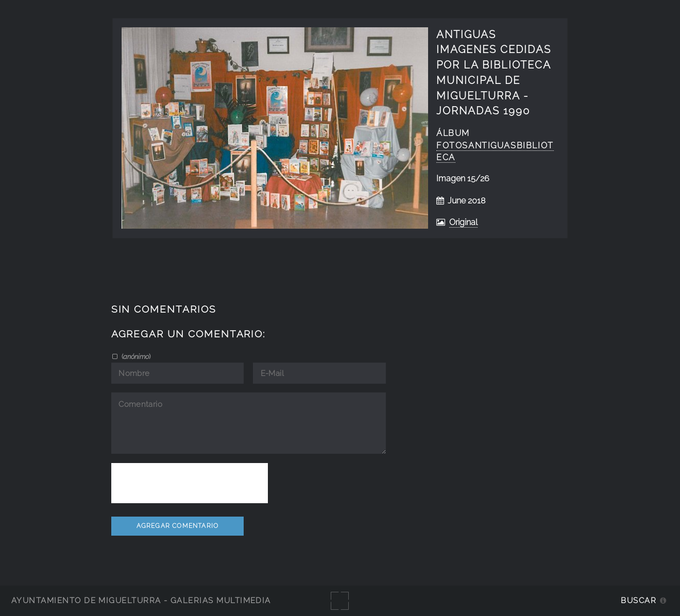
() (135, 356)
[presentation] (190, 483)
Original (463, 222)
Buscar (639, 600)
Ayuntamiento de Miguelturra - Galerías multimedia (141, 600)
